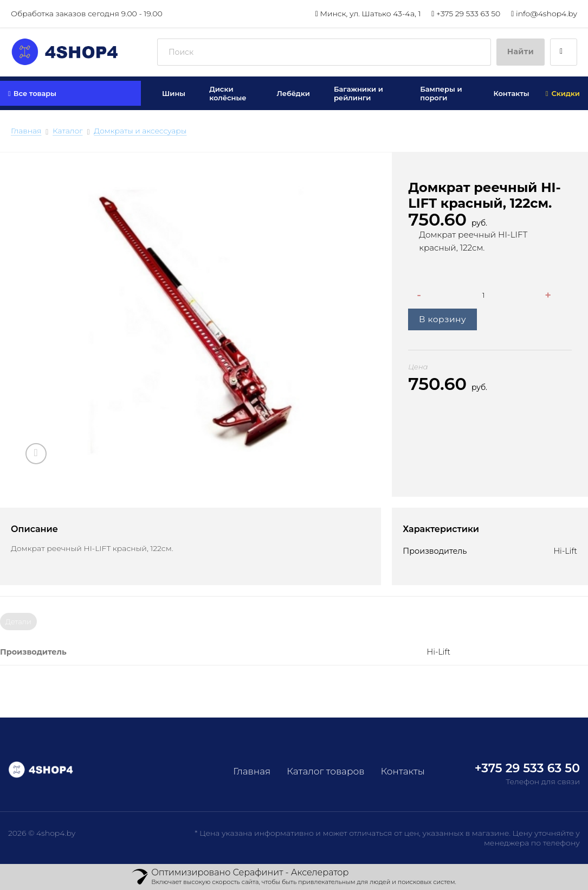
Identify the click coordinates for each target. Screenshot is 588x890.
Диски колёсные (228, 93)
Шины (174, 93)
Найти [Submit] (521, 52)
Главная (26, 131)
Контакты (511, 93)
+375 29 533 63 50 (466, 14)
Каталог (67, 131)
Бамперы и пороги (441, 93)
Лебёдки (293, 93)
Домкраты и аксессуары (140, 131)
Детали (18, 622)
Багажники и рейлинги (358, 93)
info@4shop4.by (544, 14)
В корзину (442, 319)
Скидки (563, 93)
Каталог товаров (325, 771)
